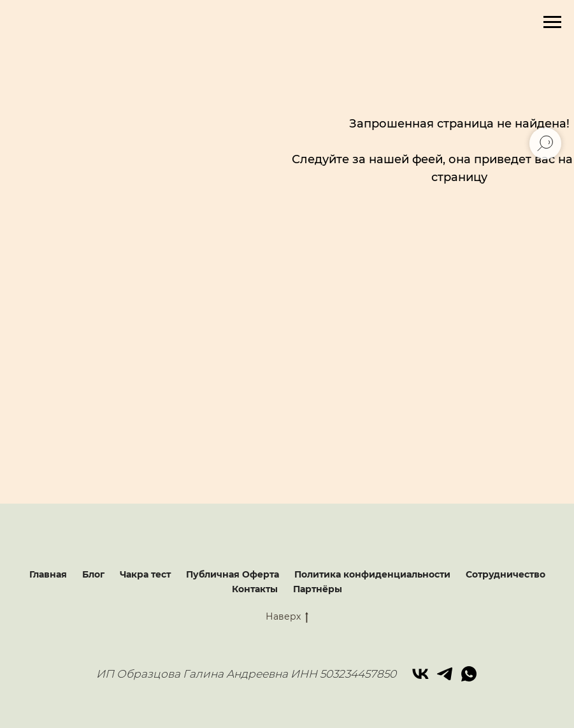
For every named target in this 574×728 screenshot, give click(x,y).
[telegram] (445, 674)
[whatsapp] (469, 674)
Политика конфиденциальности (372, 574)
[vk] (420, 674)
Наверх (287, 617)
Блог (93, 574)
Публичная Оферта (233, 574)
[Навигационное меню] (552, 22)
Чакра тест (145, 574)
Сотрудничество (506, 574)
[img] (457, 321)
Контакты (255, 589)
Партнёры (318, 589)
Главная (48, 574)
